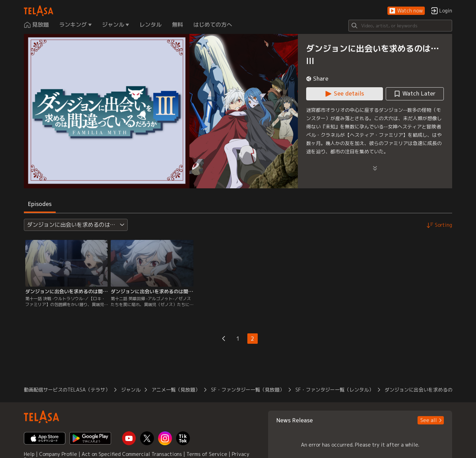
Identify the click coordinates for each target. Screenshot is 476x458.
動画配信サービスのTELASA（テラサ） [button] (67, 390)
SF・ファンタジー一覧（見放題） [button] (248, 390)
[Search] (400, 26)
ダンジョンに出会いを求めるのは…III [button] (426, 390)
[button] (406, 11)
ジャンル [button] (131, 390)
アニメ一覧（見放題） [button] (176, 390)
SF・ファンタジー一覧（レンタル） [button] (335, 390)
